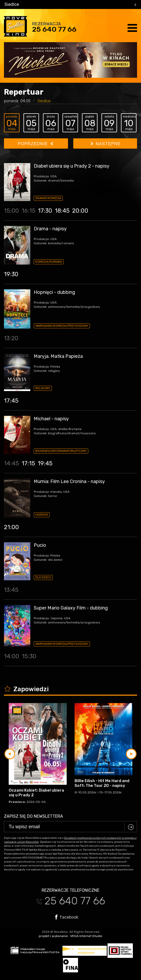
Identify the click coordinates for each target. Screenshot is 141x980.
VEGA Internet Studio (86, 936)
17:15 (28, 463)
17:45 (11, 401)
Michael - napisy (51, 419)
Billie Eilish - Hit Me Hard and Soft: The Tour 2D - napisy (102, 783)
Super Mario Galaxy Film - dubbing (71, 608)
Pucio (40, 545)
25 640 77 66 (54, 29)
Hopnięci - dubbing (54, 292)
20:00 (80, 211)
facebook (67, 917)
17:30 (45, 211)
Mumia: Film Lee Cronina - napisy (69, 481)
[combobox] (70, 4)
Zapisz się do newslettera (33, 816)
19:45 (45, 463)
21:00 (11, 527)
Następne (106, 144)
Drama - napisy (50, 229)
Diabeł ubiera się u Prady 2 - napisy (72, 166)
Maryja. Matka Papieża (58, 356)
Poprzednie (35, 144)
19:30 (11, 274)
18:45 (62, 211)
